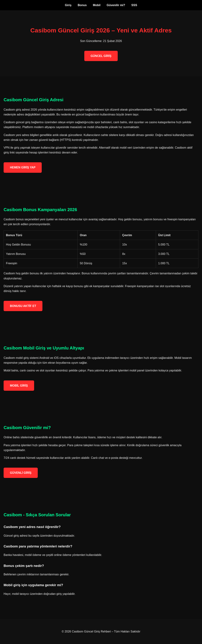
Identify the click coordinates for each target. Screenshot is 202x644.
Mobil (97, 5)
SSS (134, 5)
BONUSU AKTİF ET (23, 306)
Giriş (68, 5)
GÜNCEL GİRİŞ (101, 56)
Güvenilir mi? (116, 5)
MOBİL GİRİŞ (19, 386)
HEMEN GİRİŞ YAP (23, 167)
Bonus (82, 5)
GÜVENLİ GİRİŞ (21, 473)
